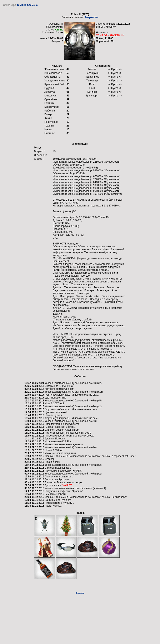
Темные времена (27, 5)
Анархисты (92, 17)
